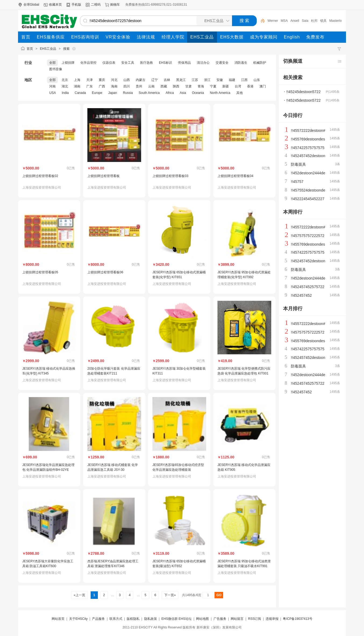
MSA (293, 21)
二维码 (96, 5)
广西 (102, 86)
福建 (232, 80)
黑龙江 (181, 80)
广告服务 (220, 619)
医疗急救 (147, 63)
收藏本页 (55, 5)
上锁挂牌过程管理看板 (104, 176)
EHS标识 (165, 63)
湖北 (65, 86)
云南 (151, 86)
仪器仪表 (109, 63)
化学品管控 (88, 63)
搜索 (66, 49)
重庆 (102, 80)
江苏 (195, 80)
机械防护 (260, 63)
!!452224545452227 (308, 199)
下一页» (170, 595)
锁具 (333, 21)
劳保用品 (184, 63)
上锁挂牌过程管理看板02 (40, 176)
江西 (244, 80)
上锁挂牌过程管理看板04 (235, 176)
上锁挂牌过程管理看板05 (40, 272)
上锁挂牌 (68, 63)
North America (220, 93)
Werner (282, 21)
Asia (183, 93)
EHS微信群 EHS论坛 (176, 619)
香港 (250, 86)
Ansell (304, 21)
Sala (314, 21)
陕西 (176, 86)
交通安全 (222, 63)
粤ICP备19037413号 (297, 619)
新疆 (226, 86)
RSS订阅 (255, 619)
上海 (77, 80)
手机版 (76, 5)
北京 (65, 80)
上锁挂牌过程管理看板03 (170, 176)
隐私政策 (151, 619)
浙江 (207, 80)
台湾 (238, 86)
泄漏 (271, 21)
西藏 (164, 86)
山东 (257, 80)
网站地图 (202, 619)
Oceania (198, 93)
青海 (201, 86)
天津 (90, 80)
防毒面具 (298, 164)
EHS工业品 (48, 49)
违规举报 (272, 619)
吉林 (167, 80)
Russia (128, 93)
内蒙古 (141, 80)
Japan (113, 93)
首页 (30, 49)
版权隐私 (133, 619)
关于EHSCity (78, 619)
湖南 (77, 86)
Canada (80, 93)
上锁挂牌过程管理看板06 (105, 272)
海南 (114, 86)
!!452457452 (301, 295)
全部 (52, 63)
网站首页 (58, 619)
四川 (127, 86)
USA (53, 93)
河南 (52, 86)
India (65, 93)
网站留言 (237, 619)
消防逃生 (241, 63)
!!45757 (297, 182)
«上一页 (79, 595)
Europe (97, 93)
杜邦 (323, 21)
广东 (90, 86)
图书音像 (56, 69)
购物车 (115, 5)
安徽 (220, 80)
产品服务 (98, 619)
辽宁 (155, 80)
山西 (127, 80)
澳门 (263, 86)
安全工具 (128, 63)
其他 (240, 93)
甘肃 (188, 86)
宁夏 (213, 86)
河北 (114, 80)
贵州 (139, 86)
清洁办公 (203, 63)
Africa (170, 93)
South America (149, 93)
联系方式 (116, 619)
